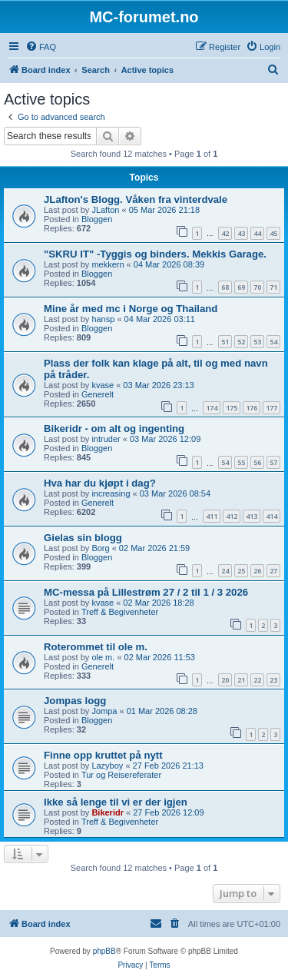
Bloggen (97, 219)
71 (273, 287)
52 (241, 342)
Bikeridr (108, 812)
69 (241, 287)
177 (271, 408)
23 (273, 680)
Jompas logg (75, 701)
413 (252, 516)
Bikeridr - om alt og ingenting (114, 429)
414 (271, 516)
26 (257, 571)
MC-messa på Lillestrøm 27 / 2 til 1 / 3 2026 (146, 592)
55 (241, 462)
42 (225, 233)
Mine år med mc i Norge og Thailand (131, 309)
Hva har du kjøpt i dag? (100, 483)
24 (225, 571)
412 (232, 516)
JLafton (105, 210)
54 (273, 342)
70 (257, 287)
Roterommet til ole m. (96, 647)
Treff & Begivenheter (120, 612)
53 (257, 342)
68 (225, 287)
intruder (106, 439)
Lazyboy (107, 766)
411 (212, 516)
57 (273, 462)
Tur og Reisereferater (121, 775)
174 (212, 408)
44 (257, 233)
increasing (111, 493)
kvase (103, 385)
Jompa (104, 711)
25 (241, 571)
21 (241, 680)
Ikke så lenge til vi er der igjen (116, 802)
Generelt (98, 394)
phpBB (104, 951)
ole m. (103, 657)
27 (273, 571)
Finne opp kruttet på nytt (103, 755)
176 (252, 408)
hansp (103, 319)
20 (225, 680)
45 (273, 233)
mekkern (108, 264)
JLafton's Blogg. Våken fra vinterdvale (136, 199)
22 (257, 680)
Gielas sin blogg (83, 538)
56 (257, 462)
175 (232, 408)
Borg (100, 548)
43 (241, 233)
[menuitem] (41, 47)
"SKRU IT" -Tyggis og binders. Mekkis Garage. (155, 254)
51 (225, 342)
